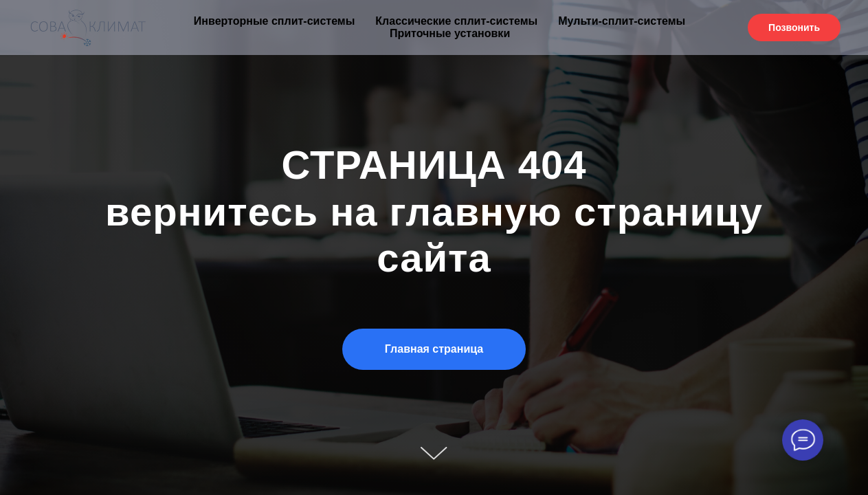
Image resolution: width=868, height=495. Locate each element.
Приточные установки (450, 33)
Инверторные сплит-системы (274, 21)
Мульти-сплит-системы (622, 21)
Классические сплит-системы (456, 21)
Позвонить (794, 27)
